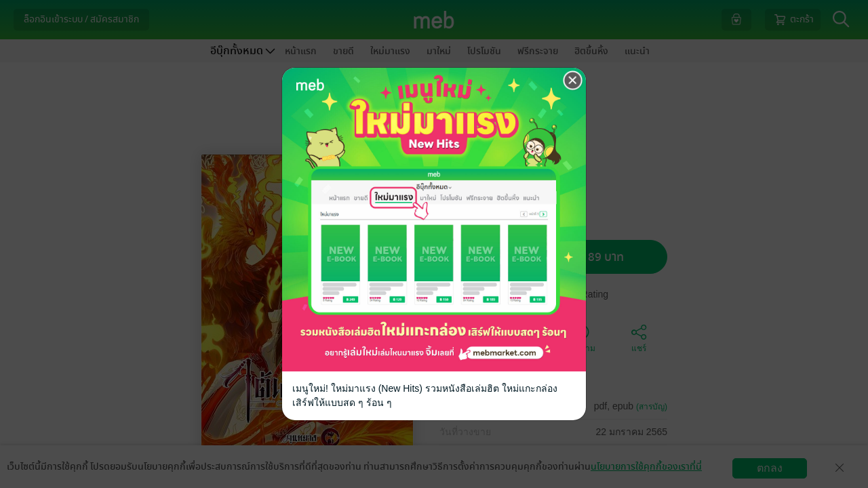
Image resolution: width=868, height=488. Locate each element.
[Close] (573, 79)
